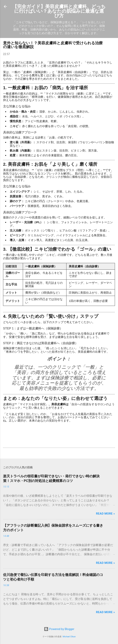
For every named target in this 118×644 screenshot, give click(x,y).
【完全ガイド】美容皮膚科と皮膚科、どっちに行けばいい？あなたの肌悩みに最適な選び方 (59, 11)
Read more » (105, 514)
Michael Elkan (69, 637)
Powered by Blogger (59, 629)
